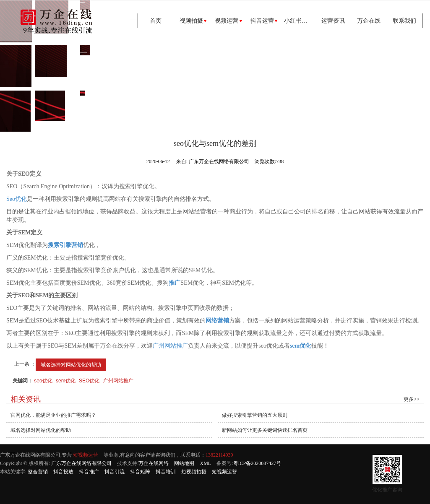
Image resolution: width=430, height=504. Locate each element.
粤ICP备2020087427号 (257, 463)
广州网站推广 (170, 346)
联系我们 (404, 21)
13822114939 (219, 455)
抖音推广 (89, 472)
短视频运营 (86, 455)
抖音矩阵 (140, 472)
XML (205, 463)
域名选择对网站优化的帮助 (71, 365)
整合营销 (38, 472)
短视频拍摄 (194, 472)
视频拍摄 (191, 21)
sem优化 (66, 381)
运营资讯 (333, 21)
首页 (156, 21)
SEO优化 (89, 381)
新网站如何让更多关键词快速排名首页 (265, 430)
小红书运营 (299, 21)
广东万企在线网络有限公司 (81, 463)
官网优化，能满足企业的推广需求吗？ (53, 415)
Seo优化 (17, 199)
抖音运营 (262, 21)
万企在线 (369, 21)
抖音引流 (115, 472)
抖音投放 (63, 472)
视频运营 (227, 21)
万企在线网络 (154, 463)
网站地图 (184, 463)
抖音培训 (166, 472)
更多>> (412, 399)
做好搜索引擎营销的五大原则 (255, 415)
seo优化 (43, 381)
